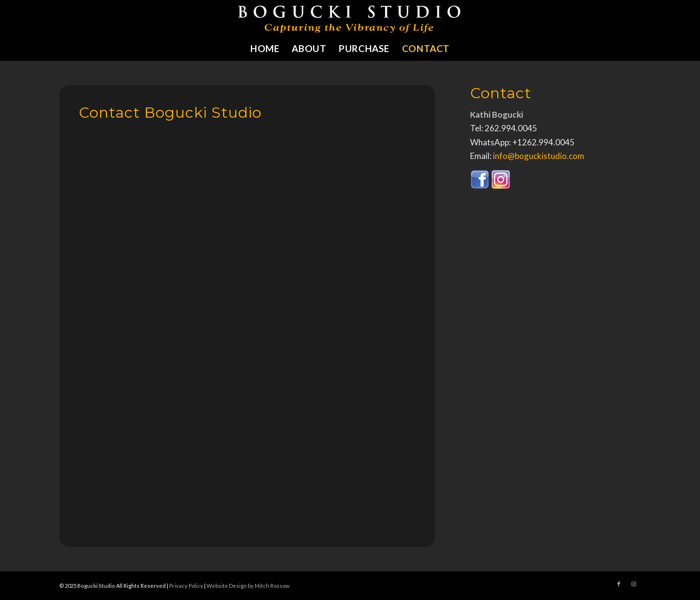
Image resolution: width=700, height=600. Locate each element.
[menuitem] (265, 49)
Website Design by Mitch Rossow (248, 586)
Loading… (234, 322)
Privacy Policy (186, 586)
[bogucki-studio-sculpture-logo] (350, 18)
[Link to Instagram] (633, 584)
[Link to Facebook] (619, 584)
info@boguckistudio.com (539, 156)
